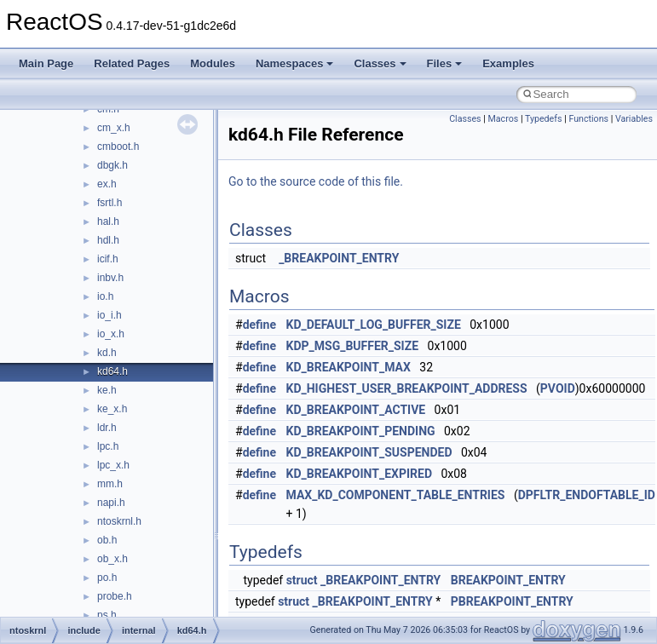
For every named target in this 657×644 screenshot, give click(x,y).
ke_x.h (112, 409)
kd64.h (112, 371)
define (259, 325)
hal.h (108, 221)
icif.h (108, 259)
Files (445, 63)
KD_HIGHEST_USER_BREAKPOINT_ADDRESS (407, 388)
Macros (504, 119)
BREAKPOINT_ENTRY (508, 580)
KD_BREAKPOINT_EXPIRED (360, 474)
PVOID (558, 388)
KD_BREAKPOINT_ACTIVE (356, 410)
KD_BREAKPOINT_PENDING (361, 431)
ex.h (107, 184)
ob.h (107, 540)
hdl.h (108, 240)
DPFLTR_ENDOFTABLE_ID (587, 495)
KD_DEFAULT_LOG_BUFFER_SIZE (374, 325)
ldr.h (107, 428)
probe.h (115, 596)
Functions (588, 119)
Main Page (46, 63)
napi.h (111, 503)
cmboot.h (118, 147)
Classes (380, 63)
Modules (213, 63)
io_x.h (111, 334)
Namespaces (295, 63)
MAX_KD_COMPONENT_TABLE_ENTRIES (396, 495)
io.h (105, 296)
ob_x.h (112, 559)
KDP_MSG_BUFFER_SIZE (353, 346)
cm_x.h (114, 128)
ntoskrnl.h (119, 521)
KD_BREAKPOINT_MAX (349, 367)
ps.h (107, 615)
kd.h (107, 353)
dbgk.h (112, 165)
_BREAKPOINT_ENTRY (339, 258)
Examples (508, 63)
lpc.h (108, 446)
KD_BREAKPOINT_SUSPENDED (369, 452)
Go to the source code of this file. (316, 181)
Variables (634, 119)
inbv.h (110, 278)
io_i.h (109, 315)
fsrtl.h (109, 203)
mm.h (110, 484)
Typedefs (544, 119)
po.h (107, 578)
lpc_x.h (113, 465)
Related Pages (132, 63)
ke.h (107, 390)
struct (302, 580)
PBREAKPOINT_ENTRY (512, 601)
